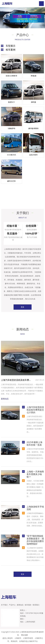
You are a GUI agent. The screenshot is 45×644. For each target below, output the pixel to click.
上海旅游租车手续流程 (35, 508)
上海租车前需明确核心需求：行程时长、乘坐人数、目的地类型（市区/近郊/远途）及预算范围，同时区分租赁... (35, 519)
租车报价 (28, 605)
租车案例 (11, 50)
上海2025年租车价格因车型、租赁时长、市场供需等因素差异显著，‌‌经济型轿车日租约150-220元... (35, 455)
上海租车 (18, 638)
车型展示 (11, 46)
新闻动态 (20, 605)
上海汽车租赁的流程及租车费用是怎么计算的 (17, 380)
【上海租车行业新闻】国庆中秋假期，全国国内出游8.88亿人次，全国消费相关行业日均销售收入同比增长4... (35, 554)
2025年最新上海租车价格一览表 (34, 443)
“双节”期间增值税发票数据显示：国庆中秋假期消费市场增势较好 (35, 540)
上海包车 (9, 638)
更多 (23, 307)
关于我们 (4, 605)
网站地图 (24, 635)
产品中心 (12, 605)
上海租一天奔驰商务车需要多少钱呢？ (35, 474)
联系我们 (36, 605)
